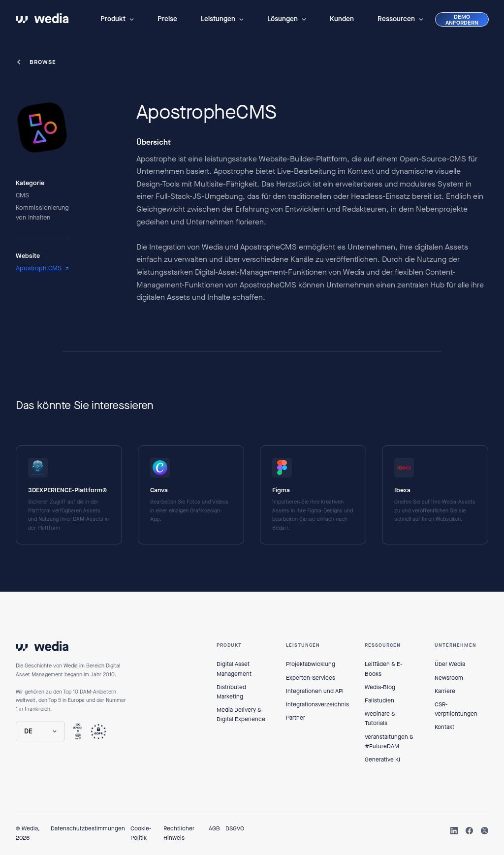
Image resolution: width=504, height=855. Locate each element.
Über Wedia (450, 664)
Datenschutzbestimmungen (88, 828)
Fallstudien (379, 700)
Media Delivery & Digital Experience (241, 714)
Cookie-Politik (141, 833)
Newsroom (449, 678)
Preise (167, 19)
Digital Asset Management (234, 669)
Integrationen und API (315, 691)
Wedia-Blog (380, 687)
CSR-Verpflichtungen (456, 709)
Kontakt (444, 727)
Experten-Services (311, 678)
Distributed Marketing (231, 692)
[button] (117, 19)
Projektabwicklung (311, 664)
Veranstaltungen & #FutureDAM (389, 742)
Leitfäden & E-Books (383, 669)
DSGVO (235, 828)
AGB (214, 828)
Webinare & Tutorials (380, 718)
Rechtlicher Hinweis (179, 833)
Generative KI (382, 760)
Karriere (445, 691)
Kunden (342, 19)
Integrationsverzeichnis (317, 704)
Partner (296, 718)
